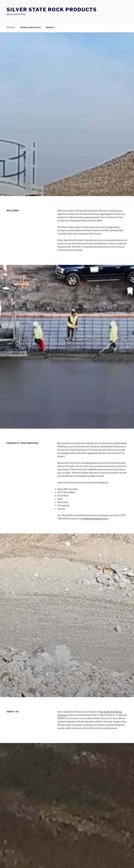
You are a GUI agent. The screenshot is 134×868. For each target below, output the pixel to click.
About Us (51, 27)
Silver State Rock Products (52, 10)
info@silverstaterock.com (95, 519)
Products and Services (30, 27)
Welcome (11, 27)
